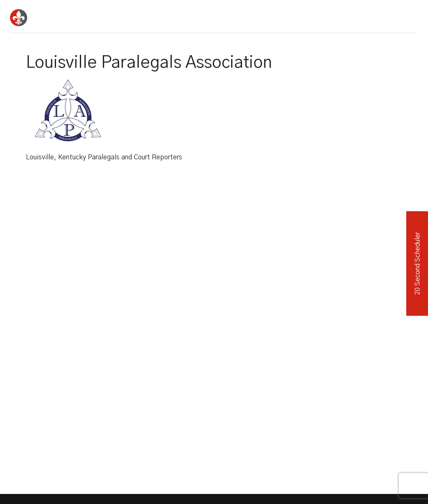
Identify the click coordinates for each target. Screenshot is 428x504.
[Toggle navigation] (409, 15)
